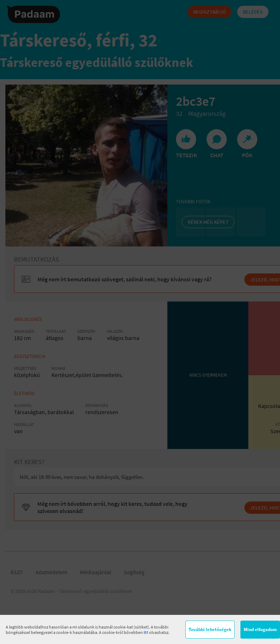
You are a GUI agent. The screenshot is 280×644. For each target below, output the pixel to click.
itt (146, 632)
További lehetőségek (210, 629)
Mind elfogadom (260, 629)
